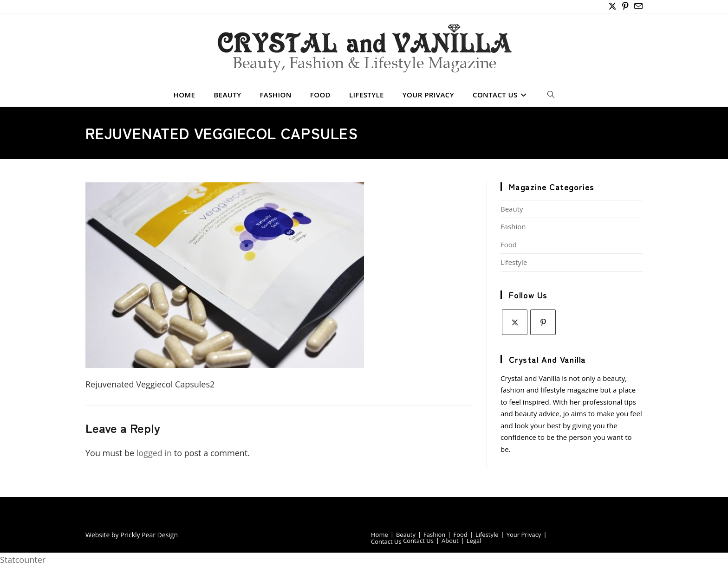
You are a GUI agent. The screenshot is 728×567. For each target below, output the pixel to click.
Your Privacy (524, 535)
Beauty (512, 209)
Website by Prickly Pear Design (132, 535)
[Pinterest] (543, 322)
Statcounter (23, 560)
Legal (474, 541)
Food (509, 245)
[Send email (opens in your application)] (637, 6)
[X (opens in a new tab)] (612, 6)
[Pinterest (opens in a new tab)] (625, 6)
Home (380, 535)
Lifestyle (514, 262)
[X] (515, 322)
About (450, 541)
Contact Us (386, 541)
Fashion (513, 226)
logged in (154, 453)
